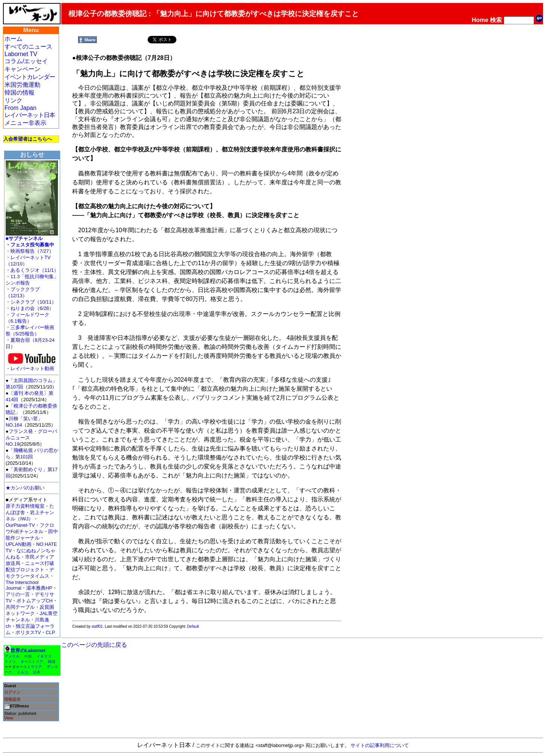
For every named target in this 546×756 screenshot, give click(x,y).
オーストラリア (29, 667)
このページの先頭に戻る (94, 645)
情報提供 (12, 699)
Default (193, 626)
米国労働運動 (22, 85)
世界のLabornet (28, 650)
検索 (496, 20)
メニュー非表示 (25, 123)
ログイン (12, 692)
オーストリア (32, 662)
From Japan (20, 108)
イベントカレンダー (30, 77)
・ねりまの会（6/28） (30, 308)
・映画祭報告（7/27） (30, 251)
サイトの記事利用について (380, 745)
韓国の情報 (19, 93)
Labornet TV (21, 54)
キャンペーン (22, 69)
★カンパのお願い (25, 488)
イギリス (44, 656)
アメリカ (12, 656)
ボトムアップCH (34, 601)
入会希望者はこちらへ (28, 139)
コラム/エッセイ (26, 61)
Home (480, 20)
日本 (37, 672)
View (9, 718)
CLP (50, 632)
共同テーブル (20, 607)
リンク (13, 100)
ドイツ (10, 662)
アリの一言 (18, 594)
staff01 (97, 626)
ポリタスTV (28, 632)
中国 (28, 656)
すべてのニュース (28, 47)
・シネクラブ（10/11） (31, 302)
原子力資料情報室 (25, 506)
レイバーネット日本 (30, 115)
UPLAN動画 (18, 544)
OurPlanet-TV (20, 525)
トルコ (22, 672)
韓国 (52, 662)
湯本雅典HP (39, 588)
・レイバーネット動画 (32, 366)
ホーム (13, 39)
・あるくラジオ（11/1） (32, 270)
